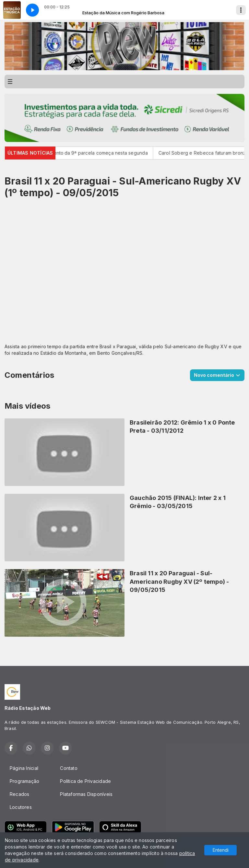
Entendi (221, 850)
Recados (19, 794)
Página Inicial (24, 768)
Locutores (21, 807)
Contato (69, 768)
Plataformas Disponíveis (86, 794)
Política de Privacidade (85, 781)
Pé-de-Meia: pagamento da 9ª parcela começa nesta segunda (83, 153)
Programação (24, 781)
